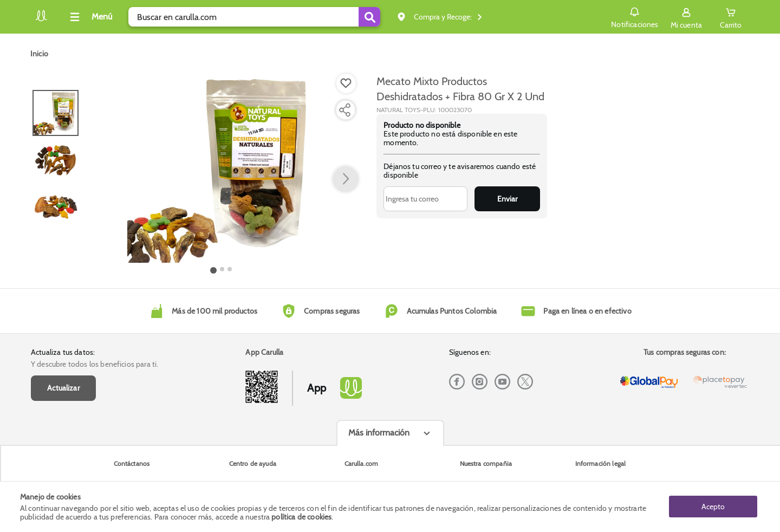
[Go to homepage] (39, 54)
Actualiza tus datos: (63, 352)
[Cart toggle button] (731, 17)
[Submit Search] (369, 17)
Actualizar (63, 388)
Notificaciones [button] (635, 16)
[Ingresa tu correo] (425, 199)
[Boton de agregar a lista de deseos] (346, 83)
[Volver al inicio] (41, 20)
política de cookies (301, 517)
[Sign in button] (686, 17)
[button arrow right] (346, 179)
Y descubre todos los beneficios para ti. (95, 364)
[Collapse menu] (89, 17)
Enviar (507, 199)
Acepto (713, 507)
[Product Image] (222, 168)
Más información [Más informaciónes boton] (379, 433)
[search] (254, 17)
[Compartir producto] (344, 110)
